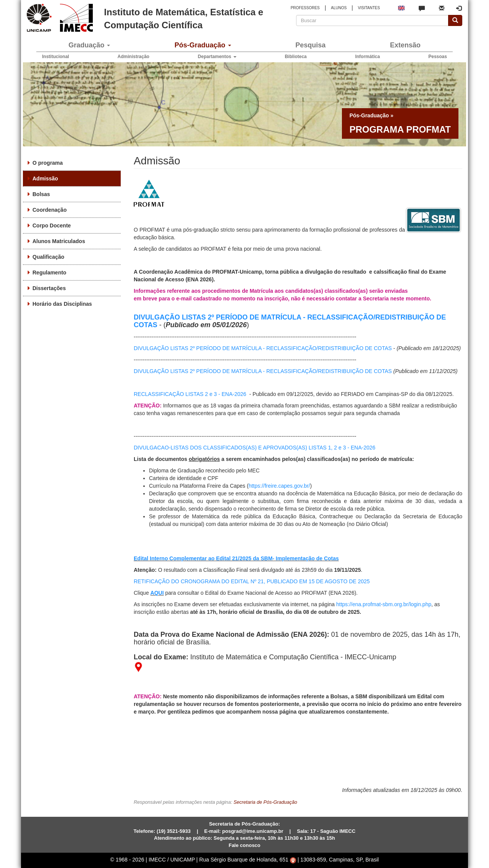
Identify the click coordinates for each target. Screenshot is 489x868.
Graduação (89, 45)
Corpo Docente (52, 226)
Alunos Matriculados (59, 241)
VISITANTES (369, 8)
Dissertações (49, 288)
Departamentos (217, 57)
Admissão (45, 178)
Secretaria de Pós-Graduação (265, 802)
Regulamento (49, 273)
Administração (134, 57)
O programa (48, 163)
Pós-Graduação (203, 45)
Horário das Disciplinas (62, 304)
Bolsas (41, 194)
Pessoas (438, 57)
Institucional (56, 57)
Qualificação (48, 257)
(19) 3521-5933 (174, 831)
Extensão (405, 45)
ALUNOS (339, 8)
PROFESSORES (305, 8)
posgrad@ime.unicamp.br (253, 831)
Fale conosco (244, 845)
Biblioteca (296, 57)
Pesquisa (310, 45)
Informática (368, 57)
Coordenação (49, 210)
